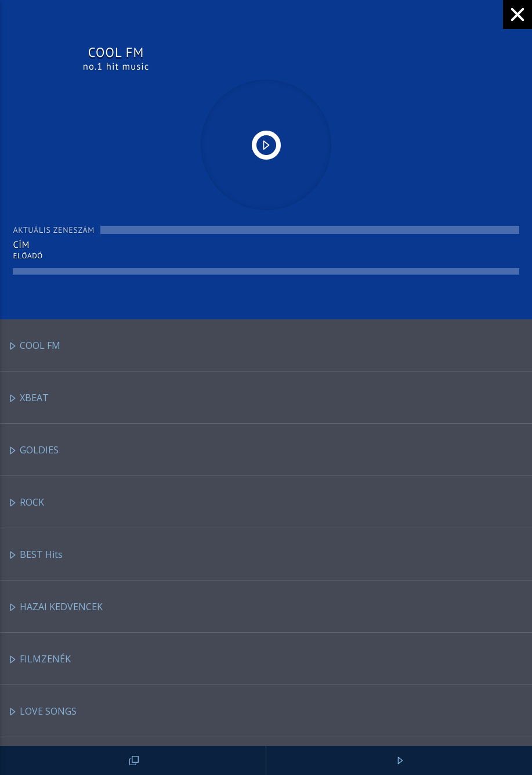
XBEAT (28, 399)
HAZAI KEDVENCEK (55, 608)
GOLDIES (33, 451)
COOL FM (34, 346)
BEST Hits (35, 555)
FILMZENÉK (39, 660)
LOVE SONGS (42, 712)
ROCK (26, 503)
